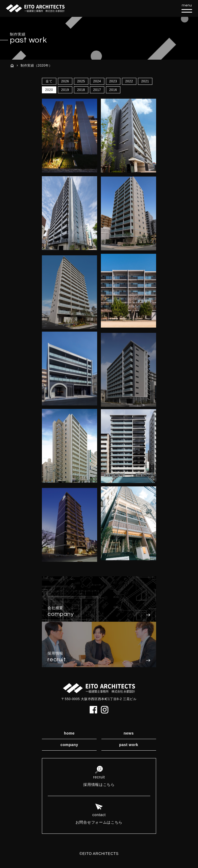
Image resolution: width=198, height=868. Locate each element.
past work (129, 745)
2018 (81, 90)
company (69, 745)
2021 (145, 81)
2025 (81, 81)
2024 (97, 81)
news (129, 733)
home (69, 733)
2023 (113, 81)
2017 (97, 90)
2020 (49, 90)
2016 (113, 90)
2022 (129, 81)
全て (49, 81)
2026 (65, 81)
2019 (65, 90)
